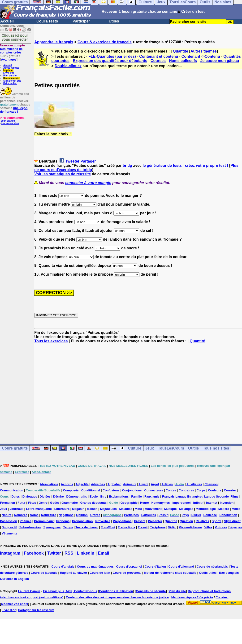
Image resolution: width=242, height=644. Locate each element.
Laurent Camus (29, 591)
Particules (149, 515)
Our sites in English (14, 579)
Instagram (10, 553)
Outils (193, 448)
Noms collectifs (183, 61)
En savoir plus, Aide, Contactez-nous (70, 591)
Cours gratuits (15, 448)
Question (186, 521)
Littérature (62, 509)
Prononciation (82, 521)
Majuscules (108, 509)
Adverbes (98, 484)
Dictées (45, 496)
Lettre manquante (39, 509)
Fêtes (32, 503)
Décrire (58, 496)
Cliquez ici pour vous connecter (15, 37)
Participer (81, 21)
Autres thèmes (204, 51)
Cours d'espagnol (129, 567)
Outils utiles (208, 573)
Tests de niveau (87, 527)
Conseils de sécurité (151, 591)
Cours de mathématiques (95, 567)
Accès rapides (11, 68)
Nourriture (49, 515)
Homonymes (161, 503)
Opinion (82, 515)
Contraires (186, 490)
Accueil (7, 21)
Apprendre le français (54, 42)
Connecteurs (154, 490)
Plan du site (10, 76)
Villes (208, 527)
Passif (163, 515)
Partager (88, 161)
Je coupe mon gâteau (220, 61)
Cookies (222, 597)
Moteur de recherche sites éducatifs (170, 573)
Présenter (155, 521)
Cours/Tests (47, 21)
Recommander (11, 78)
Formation (8, 503)
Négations (66, 515)
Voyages (236, 527)
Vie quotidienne (190, 527)
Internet (212, 503)
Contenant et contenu (159, 56)
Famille (136, 496)
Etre (103, 496)
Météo (236, 509)
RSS (69, 553)
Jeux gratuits (8, 121)
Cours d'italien (155, 567)
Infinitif (198, 503)
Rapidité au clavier (74, 573)
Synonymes (52, 527)
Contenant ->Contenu (201, 56)
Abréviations (49, 484)
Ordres (95, 515)
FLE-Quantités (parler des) (112, 56)
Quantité (180, 51)
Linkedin (86, 553)
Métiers (224, 509)
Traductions (126, 527)
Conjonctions (132, 490)
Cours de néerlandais (212, 567)
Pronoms (63, 521)
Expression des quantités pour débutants (110, 61)
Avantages (9, 60)
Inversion (227, 503)
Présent (140, 521)
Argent (143, 484)
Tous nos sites (216, 448)
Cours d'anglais (63, 567)
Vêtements (9, 533)
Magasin (78, 509)
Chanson (211, 484)
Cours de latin (100, 573)
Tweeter (72, 161)
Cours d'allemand (181, 567)
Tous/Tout (108, 527)
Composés (71, 490)
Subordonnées (30, 527)
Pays (185, 515)
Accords (67, 484)
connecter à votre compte (88, 183)
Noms (34, 515)
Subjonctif (9, 527)
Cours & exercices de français (105, 42)
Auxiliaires (194, 484)
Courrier (230, 490)
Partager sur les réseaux (36, 610)
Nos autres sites (10, 123)
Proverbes (103, 521)
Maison (92, 509)
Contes (171, 490)
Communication (12, 490)
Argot (155, 484)
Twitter (54, 553)
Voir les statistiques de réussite (63, 174)
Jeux (150, 448)
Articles (167, 484)
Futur (21, 503)
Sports (217, 521)
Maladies (126, 509)
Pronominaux (44, 521)
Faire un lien (10, 83)
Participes (131, 515)
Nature (6, 515)
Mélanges (186, 509)
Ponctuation (228, 515)
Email (104, 553)
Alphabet (114, 484)
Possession (9, 521)
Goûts (55, 503)
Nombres (21, 515)
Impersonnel (181, 503)
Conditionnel (91, 490)
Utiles (114, 21)
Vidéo (172, 527)
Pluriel (196, 515)
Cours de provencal (127, 573)
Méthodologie (206, 509)
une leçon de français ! (14, 110)
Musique (171, 509)
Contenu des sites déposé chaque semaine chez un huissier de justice (117, 597)
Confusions (111, 490)
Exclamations (119, 496)
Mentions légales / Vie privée (192, 597)
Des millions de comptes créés (12, 49)
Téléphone (158, 527)
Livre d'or (9, 73)
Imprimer (8, 70)
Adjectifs (82, 484)
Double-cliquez (68, 66)
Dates (15, 496)
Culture (135, 448)
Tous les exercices (51, 341)
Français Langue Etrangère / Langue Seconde (195, 496)
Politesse (210, 515)
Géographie (129, 503)
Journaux (17, 509)
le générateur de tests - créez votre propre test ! (185, 165)
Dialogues (30, 496)
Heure (145, 503)
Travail (143, 527)
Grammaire (70, 503)
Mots (138, 509)
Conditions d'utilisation (116, 591)
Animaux (130, 484)
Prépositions (122, 521)
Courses (158, 61)
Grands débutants (93, 503)
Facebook (34, 553)
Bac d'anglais (229, 573)
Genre (43, 503)
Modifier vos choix (14, 604)
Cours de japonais (44, 573)
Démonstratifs (77, 496)
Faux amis (152, 496)
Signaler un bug (12, 81)
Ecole (94, 496)
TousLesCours (171, 448)
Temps (68, 527)
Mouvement (153, 509)
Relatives (202, 521)
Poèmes (26, 521)
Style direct (232, 521)
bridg (127, 165)
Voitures (221, 527)
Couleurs (215, 490)
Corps (201, 490)
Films (234, 496)
